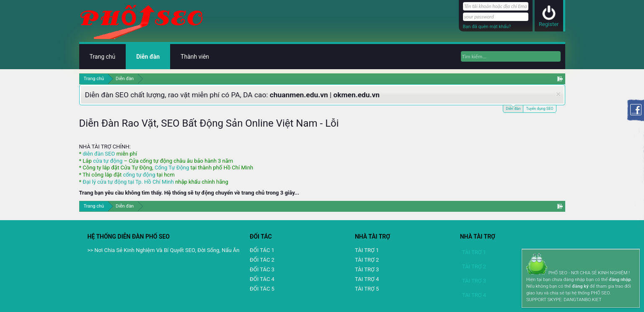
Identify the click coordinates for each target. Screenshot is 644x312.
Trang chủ (103, 57)
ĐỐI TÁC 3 (262, 269)
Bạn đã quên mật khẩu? (487, 27)
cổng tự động (139, 175)
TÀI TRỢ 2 (367, 260)
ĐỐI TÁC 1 (262, 250)
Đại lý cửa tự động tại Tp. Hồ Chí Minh (128, 182)
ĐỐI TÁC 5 (262, 289)
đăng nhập (620, 279)
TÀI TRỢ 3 (367, 269)
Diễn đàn (513, 108)
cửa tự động (108, 161)
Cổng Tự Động (172, 168)
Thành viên (195, 57)
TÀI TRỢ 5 (367, 289)
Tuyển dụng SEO (539, 109)
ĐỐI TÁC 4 (262, 279)
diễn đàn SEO (99, 154)
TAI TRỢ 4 (367, 279)
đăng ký (580, 286)
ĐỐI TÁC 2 (262, 260)
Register (549, 24)
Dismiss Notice (558, 94)
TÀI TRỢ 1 (367, 250)
